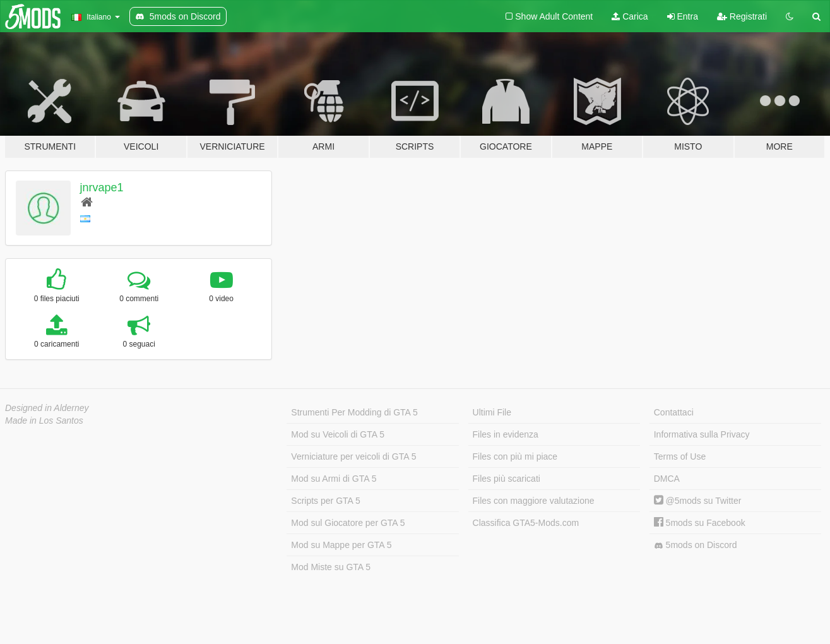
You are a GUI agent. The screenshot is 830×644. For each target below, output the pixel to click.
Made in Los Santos (44, 420)
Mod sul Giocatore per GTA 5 (348, 523)
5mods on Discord (696, 545)
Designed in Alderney (47, 408)
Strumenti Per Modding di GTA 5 (354, 412)
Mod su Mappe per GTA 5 (341, 545)
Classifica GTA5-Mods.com (526, 523)
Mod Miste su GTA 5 (331, 567)
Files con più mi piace (515, 456)
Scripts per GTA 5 (325, 501)
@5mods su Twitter (698, 501)
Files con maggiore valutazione (534, 501)
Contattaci (674, 412)
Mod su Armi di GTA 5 (334, 479)
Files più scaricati (507, 479)
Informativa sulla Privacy (702, 434)
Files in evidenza (506, 434)
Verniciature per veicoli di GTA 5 (353, 456)
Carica (630, 16)
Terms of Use (680, 456)
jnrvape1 (102, 188)
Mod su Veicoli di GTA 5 (338, 434)
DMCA (667, 479)
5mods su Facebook (700, 523)
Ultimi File (492, 412)
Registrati (742, 16)
